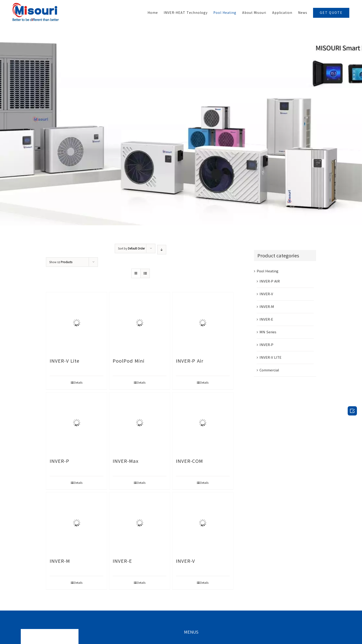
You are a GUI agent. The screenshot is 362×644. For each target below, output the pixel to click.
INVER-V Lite (65, 361)
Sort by (131, 248)
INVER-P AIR (270, 281)
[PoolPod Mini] (140, 323)
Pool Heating (268, 271)
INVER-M (60, 561)
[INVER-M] (77, 523)
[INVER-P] (77, 423)
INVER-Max (126, 461)
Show (61, 262)
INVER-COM (190, 461)
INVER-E (122, 561)
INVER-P (59, 461)
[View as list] (145, 273)
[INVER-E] (140, 523)
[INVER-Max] (140, 423)
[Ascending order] (162, 250)
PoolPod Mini (129, 361)
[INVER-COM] (203, 423)
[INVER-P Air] (203, 323)
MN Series (268, 332)
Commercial (269, 370)
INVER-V (186, 561)
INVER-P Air (190, 361)
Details (78, 382)
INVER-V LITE (270, 357)
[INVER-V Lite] (77, 323)
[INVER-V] (203, 523)
